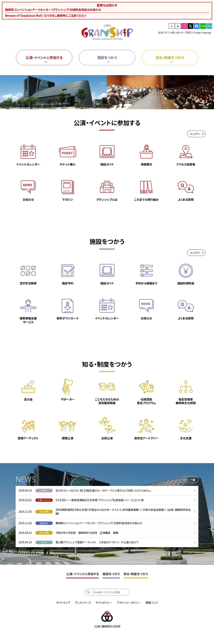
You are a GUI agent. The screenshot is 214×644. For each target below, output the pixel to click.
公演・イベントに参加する (83, 574)
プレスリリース (83, 603)
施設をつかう (111, 574)
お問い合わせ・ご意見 (180, 32)
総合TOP (163, 32)
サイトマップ (63, 603)
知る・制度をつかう (136, 574)
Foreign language (202, 32)
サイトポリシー (104, 603)
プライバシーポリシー (129, 603)
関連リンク (152, 603)
